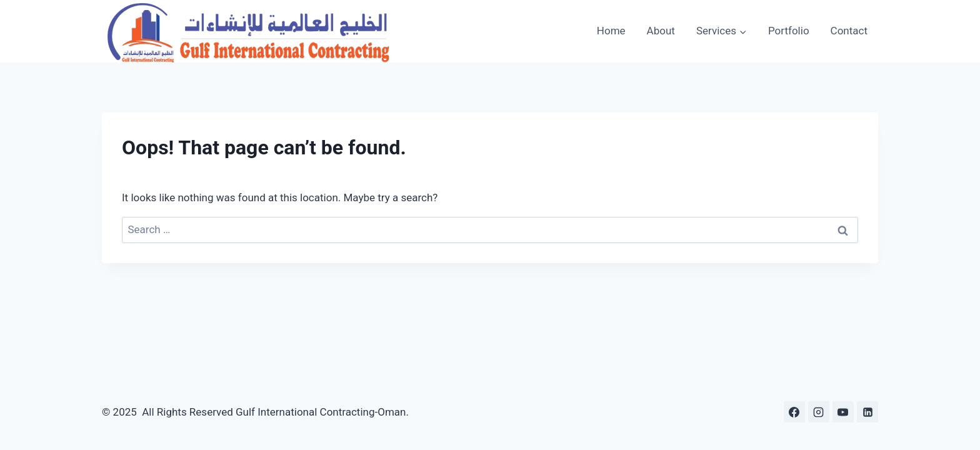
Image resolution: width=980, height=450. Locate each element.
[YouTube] (843, 412)
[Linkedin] (867, 412)
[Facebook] (794, 412)
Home (611, 31)
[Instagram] (819, 412)
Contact (849, 31)
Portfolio (789, 31)
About (661, 31)
